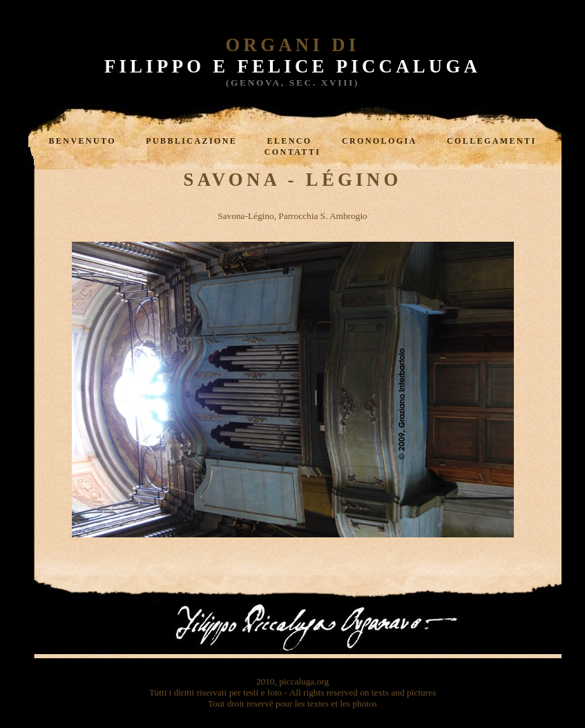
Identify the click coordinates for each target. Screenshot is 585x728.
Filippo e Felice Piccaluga (292, 66)
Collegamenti (491, 141)
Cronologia (380, 141)
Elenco (290, 141)
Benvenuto (83, 141)
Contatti (292, 152)
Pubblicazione (191, 141)
